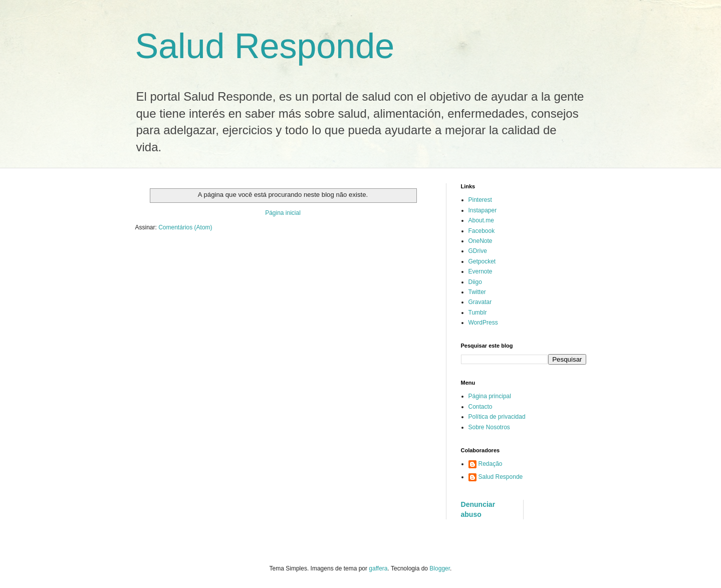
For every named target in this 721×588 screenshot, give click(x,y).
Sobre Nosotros (489, 427)
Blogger (440, 568)
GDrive (478, 251)
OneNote (480, 241)
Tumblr (478, 313)
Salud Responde (265, 46)
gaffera (378, 568)
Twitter (477, 292)
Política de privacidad (497, 417)
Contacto (480, 407)
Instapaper (483, 210)
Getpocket (482, 261)
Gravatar (480, 302)
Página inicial (283, 213)
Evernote (480, 271)
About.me (481, 220)
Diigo (475, 282)
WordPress (483, 323)
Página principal (490, 396)
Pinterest (480, 200)
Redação (491, 464)
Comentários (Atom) (185, 227)
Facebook (482, 231)
